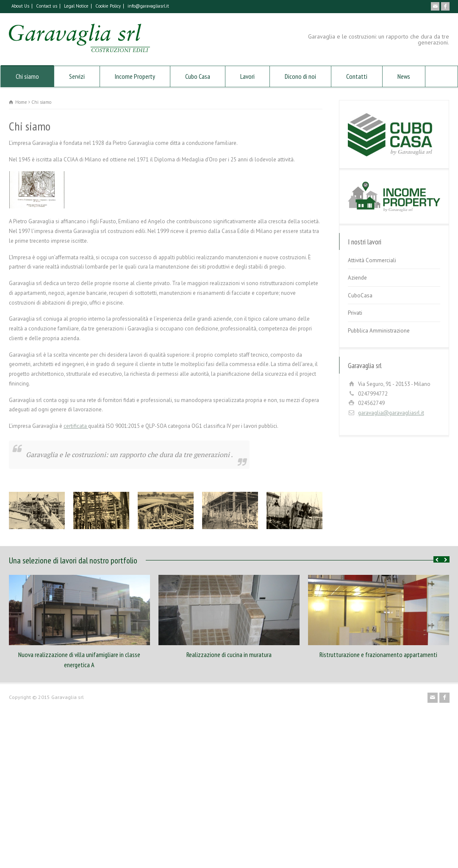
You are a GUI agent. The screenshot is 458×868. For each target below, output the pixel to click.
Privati (355, 313)
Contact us (47, 6)
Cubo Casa (198, 76)
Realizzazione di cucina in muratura (229, 654)
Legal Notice (76, 6)
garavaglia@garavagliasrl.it (391, 413)
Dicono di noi (300, 76)
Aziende (357, 278)
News (404, 76)
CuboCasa (360, 295)
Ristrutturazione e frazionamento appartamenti (378, 654)
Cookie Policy (108, 6)
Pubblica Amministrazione (379, 331)
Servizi (77, 76)
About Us (20, 6)
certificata (76, 426)
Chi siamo (27, 76)
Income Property (135, 76)
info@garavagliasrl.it (148, 6)
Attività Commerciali (372, 260)
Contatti (357, 76)
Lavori (247, 76)
